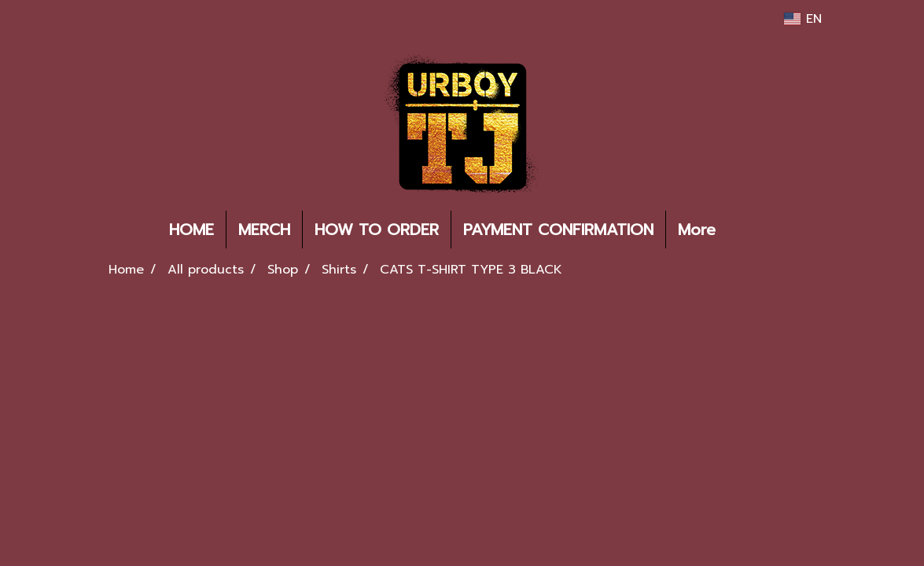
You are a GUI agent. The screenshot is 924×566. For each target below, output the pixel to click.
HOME (191, 230)
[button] (751, 230)
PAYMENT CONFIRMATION (558, 230)
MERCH (264, 230)
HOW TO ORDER (377, 230)
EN (803, 19)
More (697, 230)
